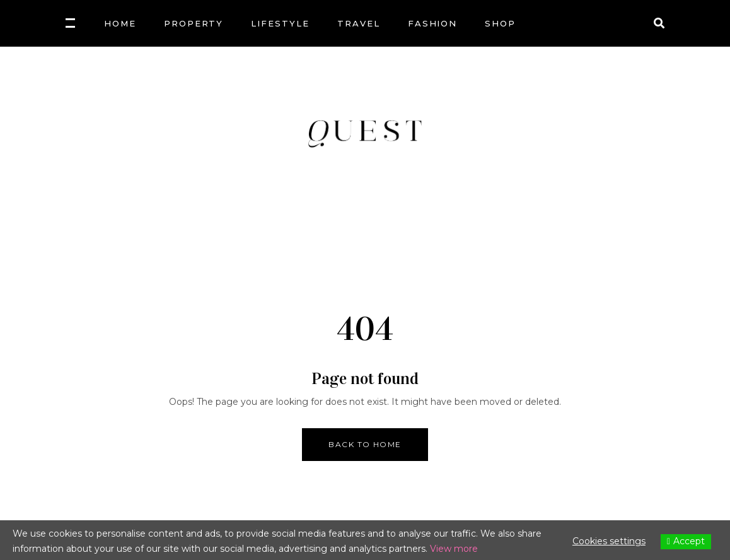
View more (454, 549)
